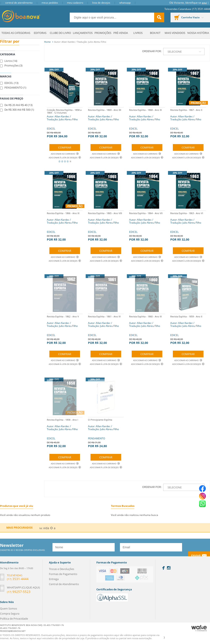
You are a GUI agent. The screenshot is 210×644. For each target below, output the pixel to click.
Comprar (65, 147)
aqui (204, 3)
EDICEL (65, 123)
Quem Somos (9, 608)
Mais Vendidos (175, 33)
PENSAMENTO (106, 433)
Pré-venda (121, 33)
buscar (159, 17)
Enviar (196, 556)
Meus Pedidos (50, 3)
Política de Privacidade (14, 619)
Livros (138, 33)
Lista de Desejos (101, 3)
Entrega (54, 579)
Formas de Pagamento (63, 574)
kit (41, 528)
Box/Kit (155, 33)
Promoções (103, 33)
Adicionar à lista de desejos (63, 158)
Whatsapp (125, 3)
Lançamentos (83, 33)
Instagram (169, 568)
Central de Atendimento (19, 3)
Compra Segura (10, 614)
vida (46, 528)
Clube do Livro (60, 33)
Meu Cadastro (75, 3)
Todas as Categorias (16, 33)
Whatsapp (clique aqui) (23, 587)
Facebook (163, 568)
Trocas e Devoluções (62, 569)
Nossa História (198, 33)
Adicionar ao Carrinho (65, 154)
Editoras (40, 33)
